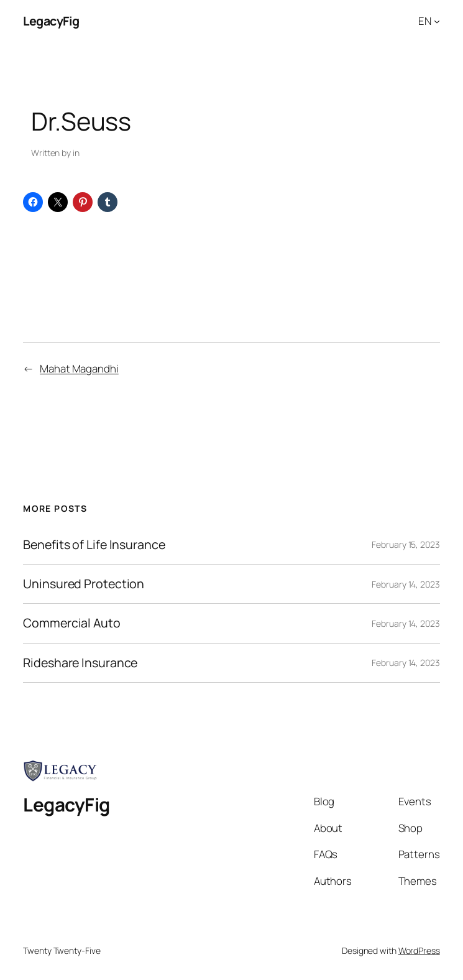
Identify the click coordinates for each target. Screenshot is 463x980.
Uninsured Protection (84, 584)
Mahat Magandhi (79, 368)
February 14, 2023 (406, 584)
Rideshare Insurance (80, 663)
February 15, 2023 (406, 544)
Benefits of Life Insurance (94, 545)
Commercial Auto (72, 623)
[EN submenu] (437, 21)
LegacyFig (51, 21)
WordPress (419, 950)
